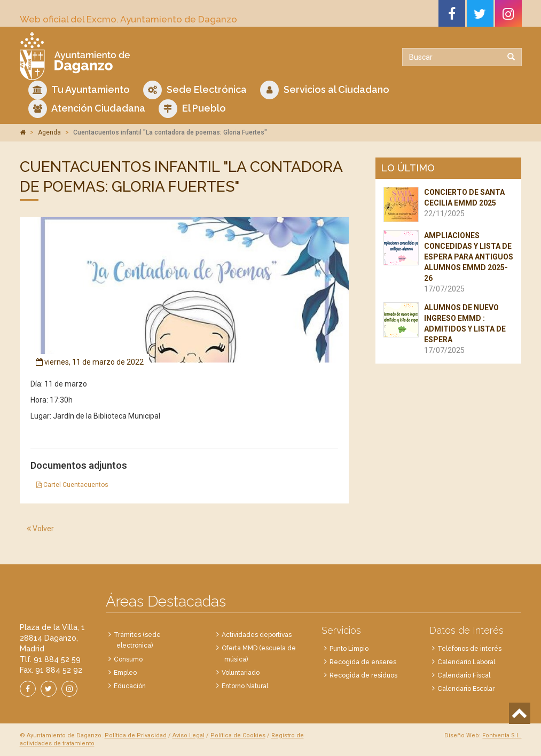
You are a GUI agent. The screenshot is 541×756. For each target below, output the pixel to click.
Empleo (125, 673)
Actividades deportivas (257, 635)
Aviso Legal (189, 735)
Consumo (128, 659)
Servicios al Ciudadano (325, 90)
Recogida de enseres (363, 662)
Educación (130, 686)
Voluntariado (241, 673)
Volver (40, 529)
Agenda (49, 132)
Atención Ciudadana (87, 109)
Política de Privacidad (136, 735)
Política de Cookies (238, 735)
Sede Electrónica (195, 90)
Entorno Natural (245, 686)
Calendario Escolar (466, 689)
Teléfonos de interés (469, 649)
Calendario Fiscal (464, 675)
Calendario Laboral (466, 662)
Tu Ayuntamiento (79, 90)
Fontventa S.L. (502, 735)
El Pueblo (192, 109)
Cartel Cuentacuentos (72, 485)
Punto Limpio (349, 649)
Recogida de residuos (363, 675)
